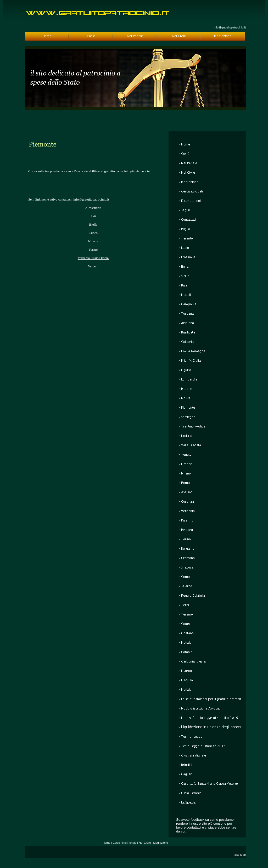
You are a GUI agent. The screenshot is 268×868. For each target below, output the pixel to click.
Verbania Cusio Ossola (93, 258)
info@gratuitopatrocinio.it (230, 27)
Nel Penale (129, 843)
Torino (93, 250)
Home (106, 843)
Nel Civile (145, 843)
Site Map (240, 855)
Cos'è (116, 843)
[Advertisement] (93, 157)
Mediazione (161, 843)
